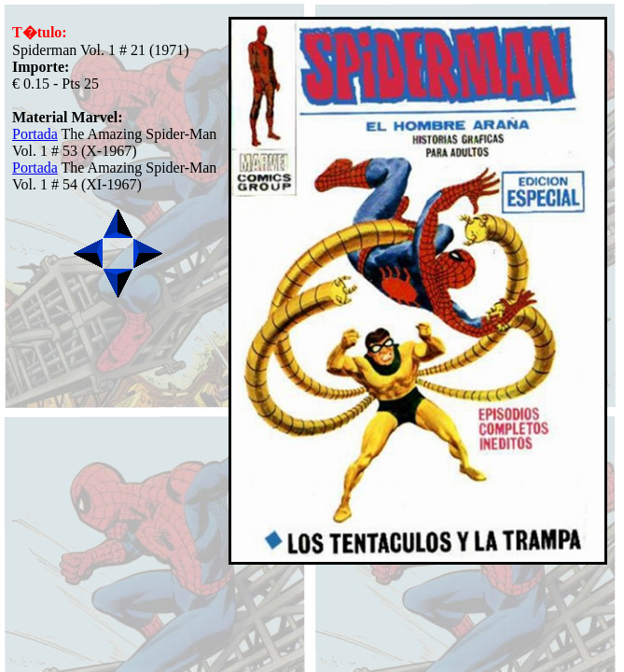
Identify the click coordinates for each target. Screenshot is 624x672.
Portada (35, 134)
